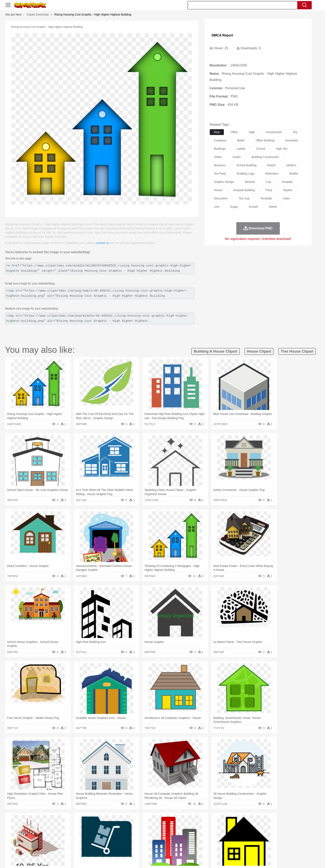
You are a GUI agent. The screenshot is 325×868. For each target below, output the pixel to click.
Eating (197, 849)
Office (209, 843)
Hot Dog (230, 849)
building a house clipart (215, 351)
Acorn (56, 824)
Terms (218, 860)
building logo (246, 174)
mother (94, 836)
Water (203, 824)
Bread (207, 849)
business (220, 165)
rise (217, 132)
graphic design (224, 182)
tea (295, 132)
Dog (116, 830)
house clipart (259, 351)
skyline (288, 190)
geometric (292, 140)
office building (265, 140)
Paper (200, 843)
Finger (218, 836)
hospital (287, 182)
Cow (109, 830)
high (252, 132)
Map (154, 843)
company (220, 140)
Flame (125, 824)
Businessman (108, 836)
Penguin (233, 830)
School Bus (142, 843)
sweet (273, 207)
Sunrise (179, 824)
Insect (186, 830)
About (208, 860)
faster (237, 157)
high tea (282, 149)
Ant (56, 830)
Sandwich (129, 849)
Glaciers (136, 824)
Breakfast (56, 849)
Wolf (262, 830)
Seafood (142, 849)
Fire (117, 824)
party (269, 190)
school (261, 149)
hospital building (244, 190)
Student (58, 843)
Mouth (200, 836)
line (217, 207)
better (241, 140)
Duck (124, 830)
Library (178, 843)
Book (80, 843)
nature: (45, 824)
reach (271, 165)
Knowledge (165, 843)
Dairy (67, 849)
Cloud (221, 824)
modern (291, 165)
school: (45, 842)
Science (189, 843)
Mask (56, 836)
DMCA (261, 860)
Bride (74, 836)
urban (218, 157)
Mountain (191, 824)
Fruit (110, 849)
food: (44, 849)
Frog (162, 830)
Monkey (204, 830)
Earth (109, 824)
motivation (272, 174)
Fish (155, 830)
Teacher (70, 843)
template (266, 198)
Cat (90, 830)
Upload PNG (277, 860)
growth (253, 207)
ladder (241, 149)
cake (286, 198)
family (83, 836)
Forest (239, 824)
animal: (45, 830)
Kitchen (168, 849)
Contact (249, 860)
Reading (105, 843)
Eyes (138, 836)
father (190, 836)
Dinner (178, 849)
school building (247, 165)
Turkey (253, 830)
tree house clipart (297, 351)
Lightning (158, 824)
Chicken (99, 830)
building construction (265, 157)
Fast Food (99, 849)
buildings (220, 149)
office (234, 132)
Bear (63, 830)
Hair (167, 836)
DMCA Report (222, 35)
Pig (224, 830)
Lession (246, 843)
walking (148, 836)
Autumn (67, 824)
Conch (99, 824)
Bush (212, 824)
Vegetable (155, 849)
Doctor (122, 836)
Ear (130, 836)
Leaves (78, 824)
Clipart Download (38, 14)
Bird (71, 830)
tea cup (244, 198)
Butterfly (80, 830)
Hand (227, 836)
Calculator (234, 843)
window (250, 182)
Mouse (215, 830)
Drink (88, 849)
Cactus (89, 824)
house (218, 190)
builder (294, 174)
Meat (118, 849)
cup (268, 182)
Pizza (188, 849)
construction (274, 132)
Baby (65, 836)
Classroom (91, 843)
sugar (234, 207)
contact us (102, 243)
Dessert (77, 849)
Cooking (218, 849)
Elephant (144, 830)
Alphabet (220, 843)
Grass (147, 824)
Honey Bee (174, 830)
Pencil (116, 843)
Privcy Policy (233, 860)
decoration (221, 198)
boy (181, 836)
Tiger (243, 830)
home (159, 836)
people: (45, 836)
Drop (229, 824)
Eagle (133, 830)
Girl (174, 836)
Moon (169, 824)
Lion (195, 830)
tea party (220, 174)
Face (209, 836)
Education (128, 843)
